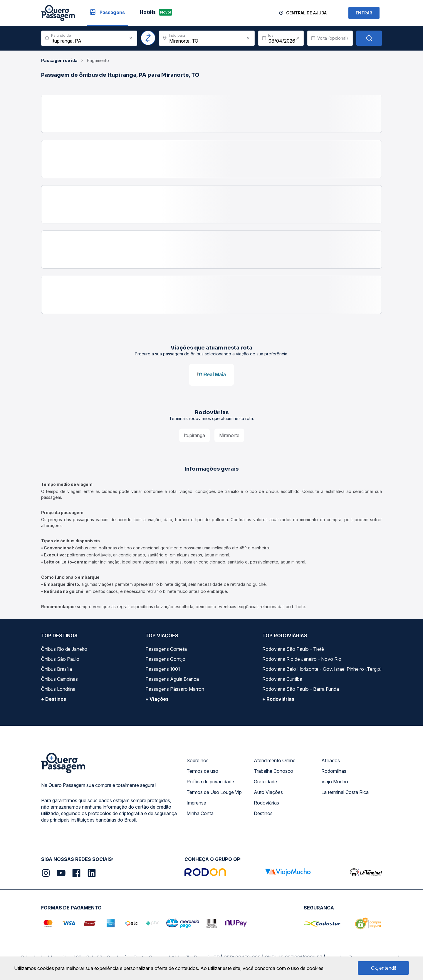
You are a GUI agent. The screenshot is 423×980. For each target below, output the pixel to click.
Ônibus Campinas (59, 679)
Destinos (263, 813)
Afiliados (331, 760)
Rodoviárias (266, 803)
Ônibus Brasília (57, 669)
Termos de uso (202, 771)
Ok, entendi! (383, 968)
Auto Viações (268, 792)
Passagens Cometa (166, 649)
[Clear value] (298, 38)
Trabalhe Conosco (273, 771)
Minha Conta (200, 813)
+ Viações (157, 699)
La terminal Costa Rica (345, 792)
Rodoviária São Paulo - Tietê (293, 649)
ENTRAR (364, 13)
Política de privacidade (210, 782)
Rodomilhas (334, 771)
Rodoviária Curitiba (282, 679)
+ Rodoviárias (278, 699)
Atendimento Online (275, 760)
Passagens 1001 (163, 669)
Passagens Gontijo (165, 659)
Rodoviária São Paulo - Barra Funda (301, 689)
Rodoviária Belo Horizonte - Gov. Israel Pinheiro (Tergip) (322, 669)
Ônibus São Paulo (60, 659)
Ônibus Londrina (58, 689)
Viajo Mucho (335, 782)
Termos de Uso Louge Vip (214, 792)
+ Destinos (54, 699)
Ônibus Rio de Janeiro (64, 649)
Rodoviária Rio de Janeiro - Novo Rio (302, 659)
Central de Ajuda (306, 13)
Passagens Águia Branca (172, 679)
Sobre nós (198, 760)
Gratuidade (265, 782)
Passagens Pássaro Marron (175, 689)
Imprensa (196, 803)
